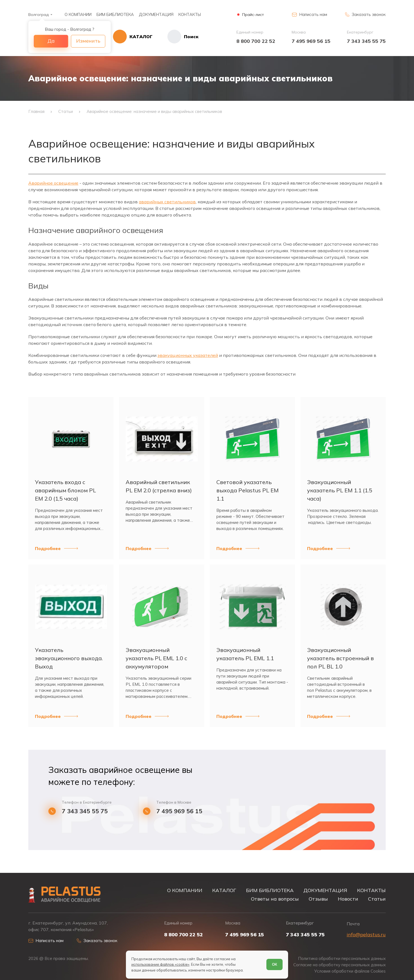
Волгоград (38, 15)
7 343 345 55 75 (366, 41)
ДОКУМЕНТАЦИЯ (156, 14)
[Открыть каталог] (133, 37)
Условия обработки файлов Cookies (350, 971)
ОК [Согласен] (274, 964)
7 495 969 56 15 (311, 41)
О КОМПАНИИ (78, 14)
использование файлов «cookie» (160, 964)
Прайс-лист (253, 15)
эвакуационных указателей (188, 355)
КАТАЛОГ (224, 890)
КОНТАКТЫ (190, 14)
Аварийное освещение (53, 183)
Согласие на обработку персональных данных (340, 965)
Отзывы (318, 899)
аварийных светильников (167, 202)
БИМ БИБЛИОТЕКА (115, 14)
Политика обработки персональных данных (342, 959)
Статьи (377, 899)
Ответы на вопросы (275, 899)
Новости (348, 899)
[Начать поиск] (176, 37)
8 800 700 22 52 (256, 41)
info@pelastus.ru (366, 935)
